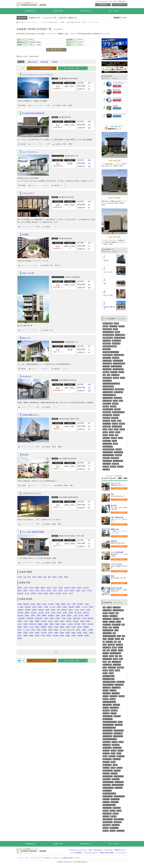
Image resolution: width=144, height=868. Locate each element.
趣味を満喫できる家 (108, 355)
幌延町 (40, 624)
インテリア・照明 (116, 662)
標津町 (87, 636)
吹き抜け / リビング (108, 771)
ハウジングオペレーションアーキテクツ (37, 74)
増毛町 (20, 621)
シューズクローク (107, 705)
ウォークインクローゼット (109, 636)
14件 (89, 391)
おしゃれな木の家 (107, 401)
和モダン (114, 441)
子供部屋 (115, 444)
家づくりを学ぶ (114, 11)
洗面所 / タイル (120, 682)
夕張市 (60, 588)
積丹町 (71, 610)
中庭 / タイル (117, 716)
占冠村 (46, 618)
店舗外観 (117, 670)
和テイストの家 (108, 295)
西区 (49, 577)
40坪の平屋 (106, 467)
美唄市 (26, 591)
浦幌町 (26, 636)
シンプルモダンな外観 (118, 610)
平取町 (39, 630)
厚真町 (79, 627)
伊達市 (52, 593)
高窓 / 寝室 (114, 816)
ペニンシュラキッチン (108, 455)
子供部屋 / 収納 (118, 822)
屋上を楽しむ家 (118, 398)
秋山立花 (25, 455)
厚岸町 (37, 636)
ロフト (119, 636)
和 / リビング (117, 771)
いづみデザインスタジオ (31, 493)
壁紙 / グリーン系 (107, 759)
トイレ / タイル (116, 693)
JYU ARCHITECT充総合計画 (33, 113)
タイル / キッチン (107, 808)
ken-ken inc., (27, 376)
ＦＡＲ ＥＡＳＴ (28, 193)
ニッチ (105, 668)
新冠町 (44, 630)
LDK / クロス (106, 753)
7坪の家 (105, 429)
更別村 (50, 633)
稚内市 (20, 591)
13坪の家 (111, 432)
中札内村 (44, 633)
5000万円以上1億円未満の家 (110, 346)
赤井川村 (20, 613)
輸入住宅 (122, 378)
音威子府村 (77, 618)
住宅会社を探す (58, 11)
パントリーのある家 (108, 392)
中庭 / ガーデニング (108, 719)
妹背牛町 (86, 613)
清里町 (63, 624)
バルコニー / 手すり (119, 730)
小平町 (26, 621)
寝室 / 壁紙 (113, 811)
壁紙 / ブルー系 (120, 756)
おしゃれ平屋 (106, 469)
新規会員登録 (103, 4)
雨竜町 (27, 615)
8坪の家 (111, 429)
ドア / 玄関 (106, 616)
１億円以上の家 (107, 349)
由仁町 (47, 613)
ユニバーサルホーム (30, 152)
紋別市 (49, 591)
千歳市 (78, 591)
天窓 (122, 639)
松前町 (33, 604)
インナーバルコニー (118, 736)
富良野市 (34, 593)
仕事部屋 (115, 659)
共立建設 (25, 234)
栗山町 (59, 613)
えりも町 (63, 630)
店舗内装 (105, 670)
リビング (105, 622)
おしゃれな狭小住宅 (117, 426)
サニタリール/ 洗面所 (108, 630)
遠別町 (50, 621)
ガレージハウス (108, 272)
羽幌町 (37, 621)
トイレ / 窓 (106, 690)
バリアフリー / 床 (107, 369)
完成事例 (32, 18)
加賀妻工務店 (117, 90)
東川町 (81, 615)
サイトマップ (108, 850)
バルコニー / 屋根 (118, 733)
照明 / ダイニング (107, 791)
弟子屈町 (55, 636)
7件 (89, 429)
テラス (105, 639)
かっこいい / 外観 (107, 610)
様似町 (56, 630)
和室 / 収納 (113, 831)
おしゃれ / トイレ (107, 633)
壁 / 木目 (115, 765)
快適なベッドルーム (118, 361)
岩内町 (53, 610)
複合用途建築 (120, 668)
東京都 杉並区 (106, 418)
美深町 (69, 618)
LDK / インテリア (117, 748)
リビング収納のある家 (108, 386)
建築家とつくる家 (116, 341)
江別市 (37, 591)
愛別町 (69, 615)
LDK (122, 619)
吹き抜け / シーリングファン (110, 739)
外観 (104, 607)
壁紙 (109, 662)
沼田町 (39, 615)
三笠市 (66, 591)
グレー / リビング (119, 782)
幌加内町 (90, 618)
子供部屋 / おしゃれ (108, 822)
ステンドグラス (117, 665)
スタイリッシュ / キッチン (109, 805)
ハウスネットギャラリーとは (104, 1)
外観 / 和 (105, 613)
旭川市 (31, 588)
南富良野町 (39, 618)
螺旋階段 (114, 647)
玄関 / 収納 (121, 696)
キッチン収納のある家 (108, 389)
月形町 (65, 613)
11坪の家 (105, 432)
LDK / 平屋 (120, 751)
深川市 (27, 593)
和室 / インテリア (114, 828)
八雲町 (74, 604)
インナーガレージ (107, 444)
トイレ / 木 (106, 696)
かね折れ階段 (111, 645)
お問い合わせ (122, 1)
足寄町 (91, 633)
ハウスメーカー (48, 18)
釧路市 (43, 588)
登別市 (40, 593)
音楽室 (105, 662)
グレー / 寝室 (106, 816)
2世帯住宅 (105, 326)
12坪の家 (118, 432)
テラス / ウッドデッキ (108, 725)
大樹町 (56, 633)
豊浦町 (62, 627)
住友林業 (115, 106)
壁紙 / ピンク (106, 762)
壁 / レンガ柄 (106, 768)
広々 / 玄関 (115, 742)
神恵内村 (64, 610)
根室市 (72, 591)
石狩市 (65, 593)
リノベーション (121, 853)
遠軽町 (20, 627)
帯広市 (49, 588)
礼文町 (20, 624)
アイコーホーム (117, 98)
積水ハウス (26, 338)
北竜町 (33, 615)
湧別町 (26, 627)
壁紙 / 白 (119, 753)
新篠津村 (26, 604)
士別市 (55, 591)
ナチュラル (114, 650)
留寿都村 (20, 610)
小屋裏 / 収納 (106, 710)
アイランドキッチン (108, 452)
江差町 (87, 604)
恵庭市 (46, 593)
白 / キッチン (106, 799)
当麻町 (58, 615)
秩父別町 (20, 615)
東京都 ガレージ (107, 404)
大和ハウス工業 (28, 273)
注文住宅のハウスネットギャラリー (28, 22)
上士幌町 (90, 630)
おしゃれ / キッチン (108, 796)
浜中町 (43, 636)
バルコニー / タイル (108, 730)
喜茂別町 (28, 610)
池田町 (74, 633)
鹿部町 (63, 604)
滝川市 (84, 591)
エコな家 (115, 401)
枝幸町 (82, 621)
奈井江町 (34, 613)
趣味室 (121, 659)
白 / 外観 (109, 607)
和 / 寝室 (119, 811)
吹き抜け (117, 639)
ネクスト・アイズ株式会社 (61, 858)
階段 (119, 642)
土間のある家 (116, 358)
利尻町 (26, 624)
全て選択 (22, 68)
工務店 (61, 18)
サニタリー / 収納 (119, 685)
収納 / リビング (107, 779)
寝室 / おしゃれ (117, 808)
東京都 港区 (116, 415)
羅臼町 (20, 638)
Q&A (115, 1)
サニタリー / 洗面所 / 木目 (109, 682)
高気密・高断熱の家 (108, 323)
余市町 (88, 610)
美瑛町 (87, 615)
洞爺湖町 (86, 627)
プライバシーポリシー (91, 853)
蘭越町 (78, 607)
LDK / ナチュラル (107, 748)
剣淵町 (58, 618)
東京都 (121, 401)
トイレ (116, 630)
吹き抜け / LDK (116, 745)
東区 (29, 577)
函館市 (20, 588)
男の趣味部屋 (115, 464)
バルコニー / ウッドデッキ (109, 728)
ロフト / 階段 (106, 713)
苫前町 (31, 621)
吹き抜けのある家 (107, 378)
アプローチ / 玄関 (107, 619)
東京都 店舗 (106, 406)
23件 (89, 121)
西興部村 (44, 627)
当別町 (20, 604)
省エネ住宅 (115, 424)
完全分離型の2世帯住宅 (109, 449)
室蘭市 (37, 588)
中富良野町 (30, 618)
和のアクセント (107, 441)
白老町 (74, 627)
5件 (89, 463)
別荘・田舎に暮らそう (119, 338)
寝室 (123, 625)
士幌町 (84, 630)
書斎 (120, 656)
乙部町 (34, 607)
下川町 (63, 618)
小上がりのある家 (107, 363)
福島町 (39, 604)
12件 (89, 288)
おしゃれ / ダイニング (108, 788)
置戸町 (84, 624)
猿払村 (62, 621)
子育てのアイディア (108, 447)
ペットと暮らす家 (107, 361)
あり (89, 125)
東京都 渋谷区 (106, 421)
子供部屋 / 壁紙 (107, 825)
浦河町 (50, 630)
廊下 (116, 656)
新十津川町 (78, 613)
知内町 (44, 604)
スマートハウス (107, 424)
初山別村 (44, 621)
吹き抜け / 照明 (107, 742)
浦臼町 (71, 613)
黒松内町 (71, 607)
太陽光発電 (122, 424)
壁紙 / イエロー (117, 759)
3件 (89, 281)
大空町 (56, 627)
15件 (89, 83)
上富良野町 (21, 618)
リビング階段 (119, 645)
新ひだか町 (71, 630)
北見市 (55, 588)
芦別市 (31, 591)
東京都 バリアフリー (108, 409)
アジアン (105, 656)
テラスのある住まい (108, 398)
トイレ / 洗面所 (107, 688)
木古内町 (51, 604)
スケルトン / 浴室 (116, 688)
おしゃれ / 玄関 (114, 616)
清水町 (31, 633)
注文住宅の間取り (107, 329)
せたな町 (52, 607)
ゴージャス (106, 653)
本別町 (85, 633)
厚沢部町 (28, 607)
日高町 (33, 630)
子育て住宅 (121, 326)
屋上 (104, 650)
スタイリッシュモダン (115, 653)
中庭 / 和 (120, 722)
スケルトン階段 (107, 647)
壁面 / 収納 (106, 699)
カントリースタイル (118, 461)
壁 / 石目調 (119, 768)
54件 (89, 160)
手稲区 (60, 577)
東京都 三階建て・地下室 (118, 412)
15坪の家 (111, 435)
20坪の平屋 (120, 467)
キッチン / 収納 (114, 696)
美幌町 (46, 624)
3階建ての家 (106, 372)
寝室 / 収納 (113, 699)
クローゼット (116, 705)
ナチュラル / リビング (108, 782)
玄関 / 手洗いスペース (108, 685)
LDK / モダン (106, 751)
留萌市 (79, 588)
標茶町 (49, 636)
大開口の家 (116, 378)
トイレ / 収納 (113, 690)
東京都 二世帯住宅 (107, 415)
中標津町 (80, 636)
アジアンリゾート (107, 461)
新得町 (26, 633)
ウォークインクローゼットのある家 (111, 384)
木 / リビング (114, 773)
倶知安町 (41, 610)
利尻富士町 (33, 624)
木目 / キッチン (115, 802)
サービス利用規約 (76, 853)
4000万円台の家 (116, 343)
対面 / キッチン (107, 625)
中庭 (123, 636)
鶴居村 (62, 636)
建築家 (71, 18)
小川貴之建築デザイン (30, 415)
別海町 (74, 636)
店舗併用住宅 (118, 455)
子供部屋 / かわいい (119, 819)
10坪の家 (122, 429)
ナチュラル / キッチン (119, 796)
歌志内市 (20, 593)
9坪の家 (116, 429)
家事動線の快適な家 (108, 338)
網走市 (74, 588)
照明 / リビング (116, 779)
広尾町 (62, 633)
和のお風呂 (114, 438)
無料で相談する (86, 11)
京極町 (34, 610)
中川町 (84, 618)
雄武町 (50, 627)
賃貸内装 (111, 670)
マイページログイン (120, 4)
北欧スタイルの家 (118, 392)
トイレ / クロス (107, 693)
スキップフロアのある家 (119, 363)
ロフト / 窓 (114, 713)
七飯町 (58, 604)
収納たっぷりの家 (107, 381)
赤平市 (43, 591)
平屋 (105, 284)
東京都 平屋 (115, 404)
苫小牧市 (86, 588)
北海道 (62, 22)
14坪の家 (105, 435)
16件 (89, 243)
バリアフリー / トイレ (116, 366)
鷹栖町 (44, 615)
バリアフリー (106, 366)
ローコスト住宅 (107, 341)
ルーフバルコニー (107, 736)
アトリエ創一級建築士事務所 (33, 532)
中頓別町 (76, 621)
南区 (45, 577)
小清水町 (70, 624)
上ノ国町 (20, 607)
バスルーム (116, 627)
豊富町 (88, 621)
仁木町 (82, 610)
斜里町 (58, 624)
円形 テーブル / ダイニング (109, 793)
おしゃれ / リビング (119, 776)
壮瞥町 (68, 627)
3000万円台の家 (107, 343)
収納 (114, 633)
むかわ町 (26, 630)
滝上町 (31, 627)
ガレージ (120, 647)
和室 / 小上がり (120, 831)
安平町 (20, 630)
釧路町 (31, 636)
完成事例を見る (30, 11)
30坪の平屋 (113, 467)
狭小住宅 (106, 260)
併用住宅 (117, 332)
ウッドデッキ (109, 642)
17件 (89, 128)
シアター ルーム (107, 358)
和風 (108, 650)
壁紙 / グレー (112, 756)
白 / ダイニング (107, 785)
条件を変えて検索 (56, 49)
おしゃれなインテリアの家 (109, 395)
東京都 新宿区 (115, 418)
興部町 (37, 627)
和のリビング (106, 438)
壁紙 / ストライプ (107, 765)
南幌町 (27, 613)
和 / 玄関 (121, 742)
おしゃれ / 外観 (117, 607)
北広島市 (58, 593)
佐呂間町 (90, 624)
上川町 (75, 615)
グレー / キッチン (115, 799)
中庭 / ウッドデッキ (108, 716)
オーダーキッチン (118, 452)
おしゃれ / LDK (107, 745)
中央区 (20, 577)
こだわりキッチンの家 (108, 332)
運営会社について (120, 850)
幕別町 (68, 633)
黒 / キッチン (106, 802)
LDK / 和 (113, 753)
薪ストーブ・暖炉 (107, 665)
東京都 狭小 (117, 409)
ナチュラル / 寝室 (107, 814)
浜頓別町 (68, 621)
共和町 (47, 610)
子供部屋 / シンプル (108, 819)
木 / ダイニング (119, 788)
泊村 (58, 610)
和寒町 (52, 618)
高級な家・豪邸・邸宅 (108, 335)
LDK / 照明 (114, 751)
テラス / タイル (119, 725)
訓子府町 (77, 624)
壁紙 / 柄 (113, 762)
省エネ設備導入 (107, 426)
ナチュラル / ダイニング (118, 785)
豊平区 (40, 577)
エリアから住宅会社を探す (50, 22)
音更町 (78, 630)
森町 (68, 604)
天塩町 (56, 621)
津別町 (52, 624)
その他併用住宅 (115, 458)
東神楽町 (51, 615)
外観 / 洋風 (112, 613)
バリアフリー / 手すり (118, 369)
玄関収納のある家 (119, 389)
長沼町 (53, 613)
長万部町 (80, 604)
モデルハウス (114, 372)
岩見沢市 (67, 588)
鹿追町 (20, 633)
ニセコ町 (85, 607)
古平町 (77, 610)
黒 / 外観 (111, 673)
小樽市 (26, 588)
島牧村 (59, 607)
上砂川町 (41, 613)
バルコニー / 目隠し (108, 733)
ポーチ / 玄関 (116, 619)
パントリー (106, 708)
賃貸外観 (105, 673)
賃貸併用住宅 (106, 458)
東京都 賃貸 (113, 406)
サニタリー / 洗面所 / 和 (109, 679)
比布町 (63, 615)
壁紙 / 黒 (105, 756)
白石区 (34, 577)
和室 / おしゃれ (116, 825)
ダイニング (112, 622)
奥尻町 (40, 607)
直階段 (105, 645)
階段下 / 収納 (114, 710)
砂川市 (90, 591)
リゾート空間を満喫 (120, 335)
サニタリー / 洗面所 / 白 (109, 676)
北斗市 (71, 593)
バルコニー (111, 639)
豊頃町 (79, 633)
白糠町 (68, 636)
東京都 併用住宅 (107, 412)
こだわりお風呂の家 (119, 355)
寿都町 (65, 607)
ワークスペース (107, 464)
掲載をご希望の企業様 (107, 853)
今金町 (46, 607)
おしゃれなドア (112, 668)
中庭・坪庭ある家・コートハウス (111, 352)
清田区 (66, 577)
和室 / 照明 (106, 828)
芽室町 (37, 633)
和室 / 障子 (106, 831)
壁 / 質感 (113, 768)
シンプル (120, 650)
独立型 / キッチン (116, 625)
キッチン (118, 622)
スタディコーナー (107, 659)
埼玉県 (119, 421)
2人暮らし (121, 372)
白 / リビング (106, 773)
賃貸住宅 (115, 329)
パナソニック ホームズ (119, 114)
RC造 (108, 375)
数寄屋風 (111, 656)
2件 (89, 89)
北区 (25, 577)
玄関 (117, 613)
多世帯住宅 (118, 449)
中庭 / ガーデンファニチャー (110, 722)
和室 (117, 435)
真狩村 (91, 607)
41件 (89, 384)
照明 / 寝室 (116, 814)
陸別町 (20, 636)
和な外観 (120, 438)
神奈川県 (114, 421)
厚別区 (55, 577)
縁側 (115, 642)
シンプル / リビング (108, 776)
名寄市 (60, 591)
